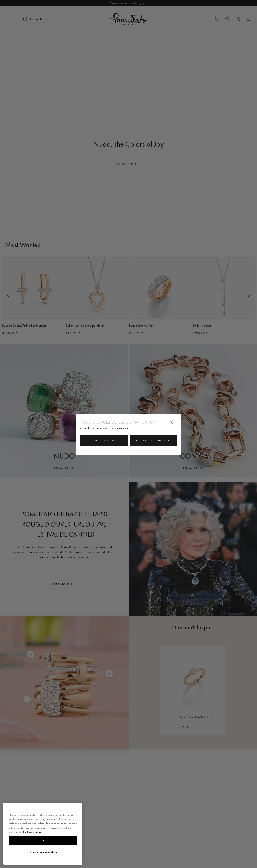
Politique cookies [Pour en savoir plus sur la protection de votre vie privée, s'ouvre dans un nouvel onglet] (32, 832)
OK (43, 841)
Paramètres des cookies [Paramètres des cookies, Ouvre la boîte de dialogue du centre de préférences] (43, 852)
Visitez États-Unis (104, 440)
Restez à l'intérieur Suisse (153, 440)
